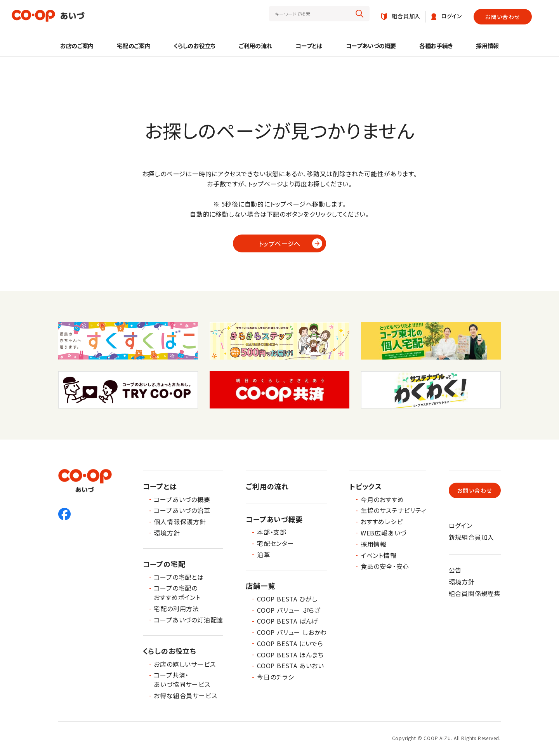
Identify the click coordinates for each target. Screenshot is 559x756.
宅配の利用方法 (176, 608)
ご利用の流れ (255, 46)
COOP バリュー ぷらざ (289, 610)
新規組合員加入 (472, 537)
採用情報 (487, 46)
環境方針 (167, 533)
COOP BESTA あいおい (291, 666)
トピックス (366, 486)
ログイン (461, 525)
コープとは (309, 46)
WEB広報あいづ (384, 533)
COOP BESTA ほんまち (290, 655)
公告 (455, 570)
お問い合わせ (503, 17)
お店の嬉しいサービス (185, 664)
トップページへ (280, 243)
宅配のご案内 (134, 46)
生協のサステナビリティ (393, 510)
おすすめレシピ (382, 521)
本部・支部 (272, 532)
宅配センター (276, 543)
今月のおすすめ (382, 499)
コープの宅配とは (179, 577)
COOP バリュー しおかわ (292, 632)
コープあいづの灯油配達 (188, 620)
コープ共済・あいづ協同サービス (182, 680)
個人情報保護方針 (180, 521)
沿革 (264, 554)
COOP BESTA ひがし (287, 599)
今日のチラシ (276, 677)
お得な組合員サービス (185, 695)
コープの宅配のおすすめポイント (177, 593)
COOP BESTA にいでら (290, 643)
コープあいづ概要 (274, 519)
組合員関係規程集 (475, 593)
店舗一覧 (260, 586)
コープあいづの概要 (371, 46)
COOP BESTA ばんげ (288, 621)
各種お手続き (436, 46)
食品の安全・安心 (385, 566)
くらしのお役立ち (194, 46)
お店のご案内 (77, 46)
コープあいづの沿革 (182, 510)
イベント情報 (379, 555)
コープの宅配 (164, 564)
